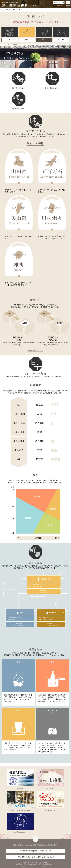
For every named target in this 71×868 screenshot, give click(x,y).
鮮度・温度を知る (18, 109)
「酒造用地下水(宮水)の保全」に (35, 851)
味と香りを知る (18, 88)
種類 (27, 40)
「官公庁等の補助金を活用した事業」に (36, 857)
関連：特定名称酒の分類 (35, 351)
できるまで (10, 40)
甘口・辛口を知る (51, 88)
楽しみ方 (61, 40)
